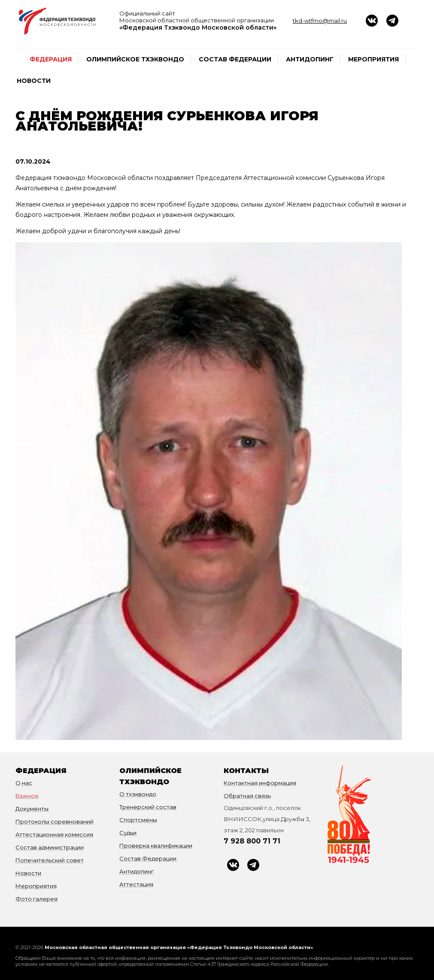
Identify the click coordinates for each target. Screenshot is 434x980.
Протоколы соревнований (55, 822)
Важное (27, 796)
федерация (51, 59)
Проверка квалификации (156, 846)
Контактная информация (260, 783)
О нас (24, 783)
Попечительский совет (50, 860)
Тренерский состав (148, 807)
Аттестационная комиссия (54, 834)
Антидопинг (310, 59)
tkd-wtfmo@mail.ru (320, 21)
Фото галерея (36, 899)
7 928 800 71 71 (252, 841)
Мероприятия (373, 59)
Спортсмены (138, 820)
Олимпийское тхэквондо (135, 59)
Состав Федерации (235, 59)
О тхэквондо (138, 794)
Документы (32, 809)
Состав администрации (50, 847)
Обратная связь (247, 796)
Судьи (128, 833)
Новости (34, 81)
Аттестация (136, 884)
